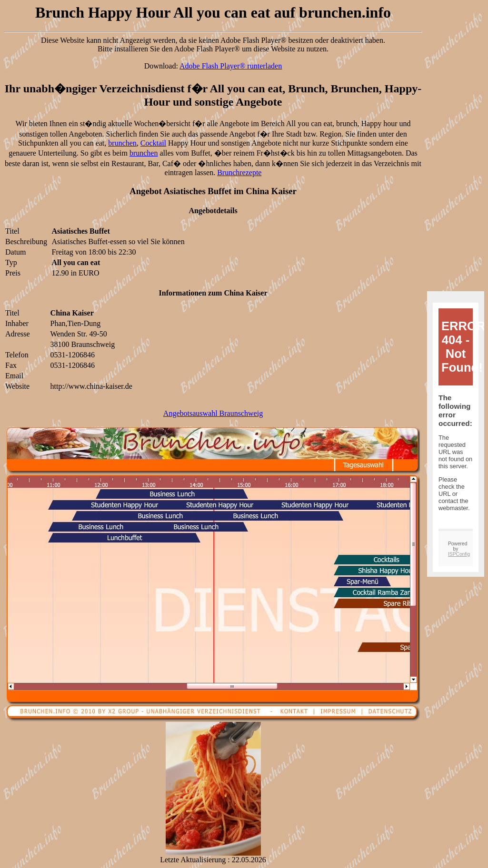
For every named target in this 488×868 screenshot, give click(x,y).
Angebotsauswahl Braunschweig (213, 413)
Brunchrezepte (239, 173)
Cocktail (153, 143)
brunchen (122, 143)
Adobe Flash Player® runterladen (231, 66)
